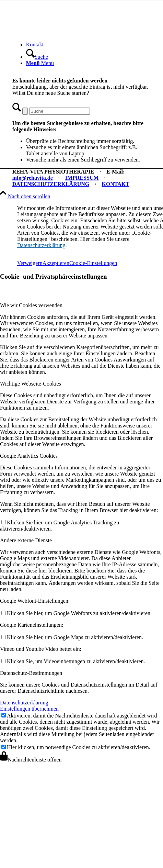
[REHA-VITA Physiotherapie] (64, 33)
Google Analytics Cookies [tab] (29, 456)
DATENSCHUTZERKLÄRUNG (51, 184)
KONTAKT (115, 184)
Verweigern (30, 263)
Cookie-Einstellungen (93, 263)
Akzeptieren (56, 263)
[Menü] (40, 63)
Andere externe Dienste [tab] (26, 540)
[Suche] (37, 57)
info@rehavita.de (33, 178)
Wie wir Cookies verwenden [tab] (31, 305)
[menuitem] (89, 45)
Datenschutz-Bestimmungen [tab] (31, 673)
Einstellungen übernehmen (29, 709)
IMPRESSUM (82, 178)
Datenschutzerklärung (41, 245)
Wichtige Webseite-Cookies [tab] (31, 384)
